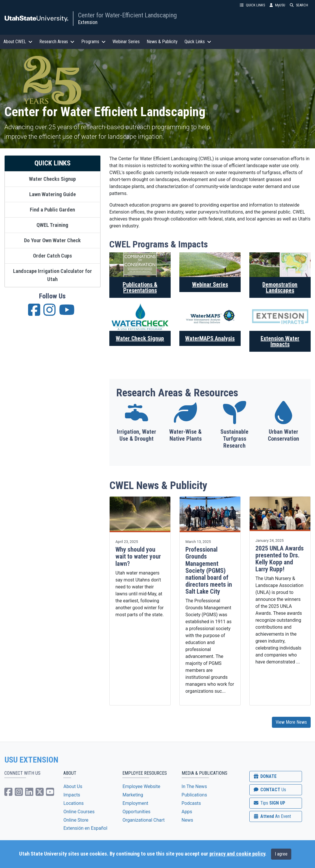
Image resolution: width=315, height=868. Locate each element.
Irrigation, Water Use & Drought (137, 435)
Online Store (76, 820)
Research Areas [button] (57, 42)
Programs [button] (93, 42)
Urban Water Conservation (283, 435)
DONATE (265, 776)
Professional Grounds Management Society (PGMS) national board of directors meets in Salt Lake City (209, 570)
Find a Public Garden (52, 210)
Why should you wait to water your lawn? (138, 556)
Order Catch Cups (52, 256)
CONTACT (269, 790)
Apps (187, 812)
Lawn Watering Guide (52, 194)
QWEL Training (52, 225)
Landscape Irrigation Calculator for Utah (52, 275)
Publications (194, 795)
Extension (88, 22)
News (187, 820)
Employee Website (141, 786)
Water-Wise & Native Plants (185, 435)
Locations (73, 803)
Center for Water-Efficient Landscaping (127, 15)
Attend (272, 816)
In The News (194, 786)
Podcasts (191, 803)
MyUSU (277, 5)
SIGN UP (269, 803)
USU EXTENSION (32, 760)
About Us (73, 786)
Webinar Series (126, 42)
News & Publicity (162, 42)
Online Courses (79, 812)
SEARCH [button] (299, 5)
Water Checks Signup (52, 179)
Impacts (72, 795)
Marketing (133, 795)
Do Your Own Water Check (52, 240)
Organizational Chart (143, 820)
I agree (281, 854)
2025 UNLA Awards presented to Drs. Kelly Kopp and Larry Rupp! (280, 559)
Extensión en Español (85, 828)
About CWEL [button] (18, 42)
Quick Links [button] (198, 42)
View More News (291, 722)
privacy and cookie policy (237, 854)
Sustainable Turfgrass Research (234, 439)
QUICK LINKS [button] (252, 5)
